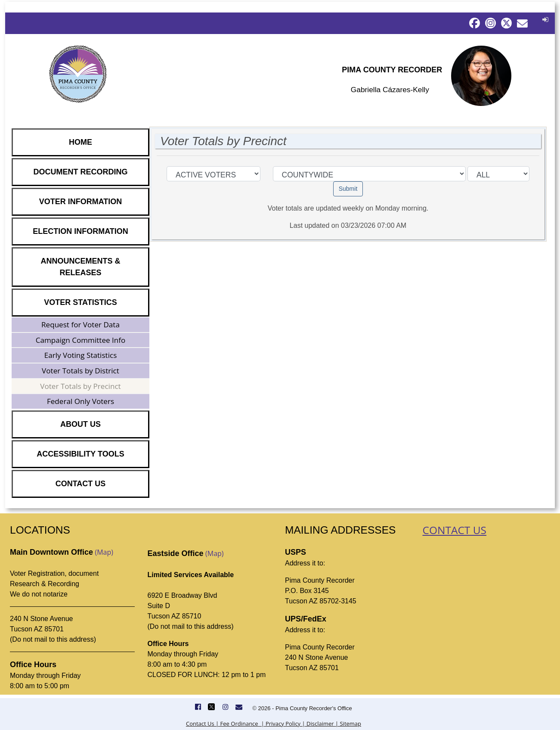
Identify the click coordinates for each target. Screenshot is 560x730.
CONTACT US (81, 484)
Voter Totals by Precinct (80, 386)
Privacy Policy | (285, 724)
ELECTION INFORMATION (80, 231)
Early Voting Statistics (81, 355)
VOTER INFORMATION (81, 202)
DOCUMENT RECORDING (81, 172)
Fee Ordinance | (241, 724)
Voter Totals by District (80, 371)
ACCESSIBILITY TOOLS (80, 454)
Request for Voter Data (80, 325)
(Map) (104, 552)
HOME (80, 142)
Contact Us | (202, 724)
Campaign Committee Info (81, 340)
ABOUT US (80, 424)
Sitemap (350, 724)
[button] (544, 19)
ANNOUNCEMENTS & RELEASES (80, 267)
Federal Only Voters (80, 401)
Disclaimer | (322, 724)
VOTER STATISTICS (80, 302)
